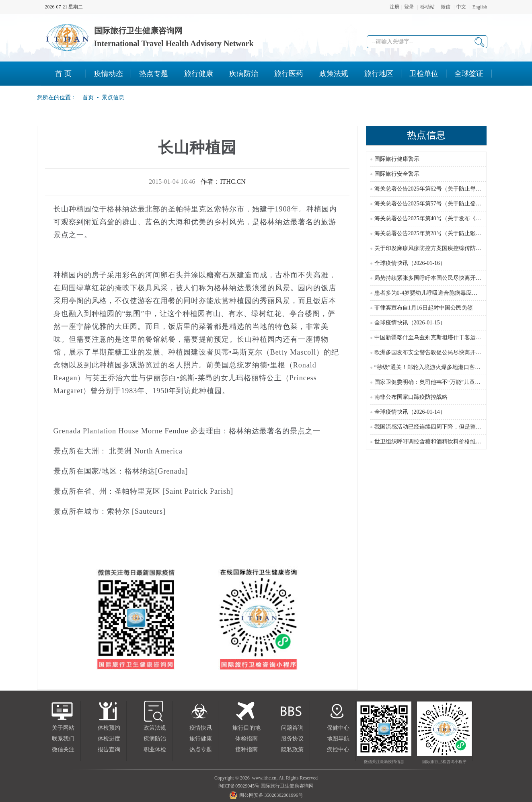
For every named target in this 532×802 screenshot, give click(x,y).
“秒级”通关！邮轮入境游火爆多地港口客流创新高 (436, 367)
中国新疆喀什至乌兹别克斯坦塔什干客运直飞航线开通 (442, 337)
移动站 (427, 7)
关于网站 (63, 728)
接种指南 (246, 750)
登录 (409, 7)
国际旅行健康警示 (397, 159)
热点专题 (201, 750)
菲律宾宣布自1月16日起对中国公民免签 (424, 308)
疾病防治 (155, 739)
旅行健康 (201, 739)
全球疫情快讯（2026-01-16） (410, 263)
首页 (86, 97)
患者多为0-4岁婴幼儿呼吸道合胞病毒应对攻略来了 (437, 293)
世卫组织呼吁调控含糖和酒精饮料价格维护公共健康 (439, 442)
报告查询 (109, 750)
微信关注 (63, 750)
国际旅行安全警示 (397, 174)
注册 (394, 7)
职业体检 (155, 750)
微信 (446, 7)
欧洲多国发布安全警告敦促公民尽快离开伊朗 (431, 352)
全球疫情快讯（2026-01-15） (410, 323)
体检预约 (109, 728)
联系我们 (63, 739)
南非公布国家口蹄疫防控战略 (411, 397)
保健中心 (338, 728)
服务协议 (292, 739)
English (480, 7)
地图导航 (338, 739)
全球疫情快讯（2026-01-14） (410, 412)
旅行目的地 (246, 728)
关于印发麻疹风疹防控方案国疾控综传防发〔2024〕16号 (445, 248)
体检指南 (246, 739)
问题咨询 (292, 728)
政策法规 (155, 728)
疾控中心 (338, 750)
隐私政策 (292, 750)
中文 (461, 7)
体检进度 (109, 739)
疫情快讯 (201, 728)
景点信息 (113, 97)
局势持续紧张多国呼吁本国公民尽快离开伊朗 (431, 278)
